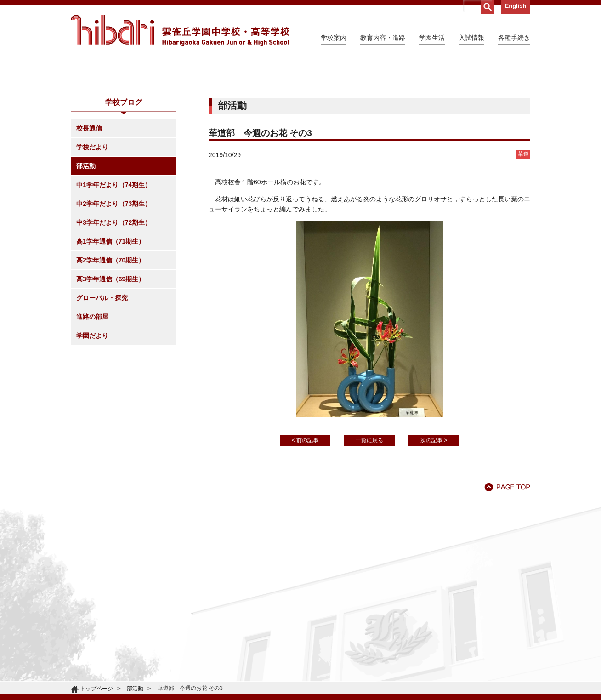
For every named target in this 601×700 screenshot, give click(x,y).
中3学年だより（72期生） (114, 306)
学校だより (92, 231)
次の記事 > (434, 524)
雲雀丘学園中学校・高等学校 (180, 30)
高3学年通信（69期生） (111, 363)
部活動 (86, 250)
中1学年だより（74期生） (114, 268)
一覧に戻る (369, 524)
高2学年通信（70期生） (111, 344)
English (516, 6)
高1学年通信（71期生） (111, 325)
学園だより (92, 419)
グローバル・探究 (102, 381)
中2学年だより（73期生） (114, 287)
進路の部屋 (92, 400)
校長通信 (89, 212)
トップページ (96, 689)
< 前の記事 (305, 524)
